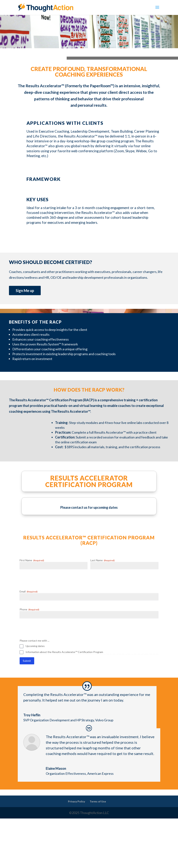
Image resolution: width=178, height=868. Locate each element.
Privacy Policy (76, 801)
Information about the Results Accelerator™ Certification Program (64, 652)
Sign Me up (25, 291)
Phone (29, 609)
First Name (32, 560)
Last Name (103, 560)
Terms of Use (98, 801)
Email (29, 591)
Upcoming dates (35, 646)
